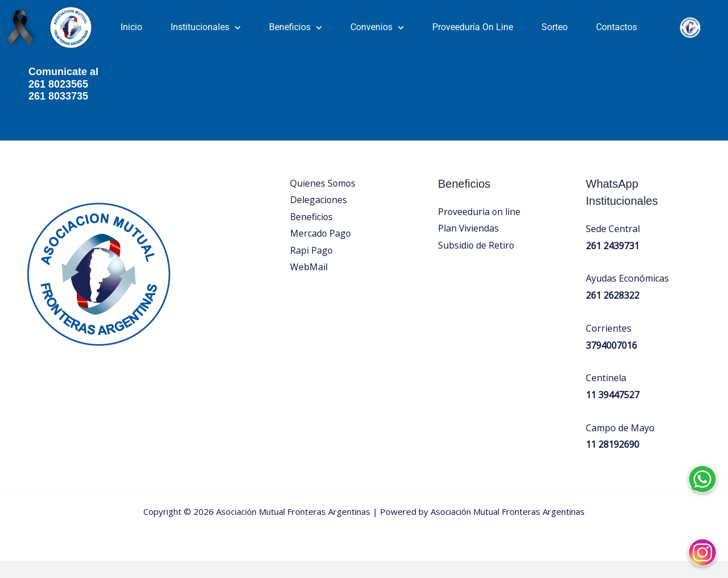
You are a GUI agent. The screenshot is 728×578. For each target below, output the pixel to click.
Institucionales (206, 28)
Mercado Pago (321, 251)
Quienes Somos (323, 200)
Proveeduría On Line (473, 27)
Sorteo (555, 27)
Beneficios (295, 28)
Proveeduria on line (480, 229)
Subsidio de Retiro (477, 263)
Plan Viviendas (469, 246)
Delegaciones (319, 217)
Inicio (131, 27)
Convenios (377, 28)
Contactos (617, 27)
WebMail (309, 285)
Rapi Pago (312, 268)
